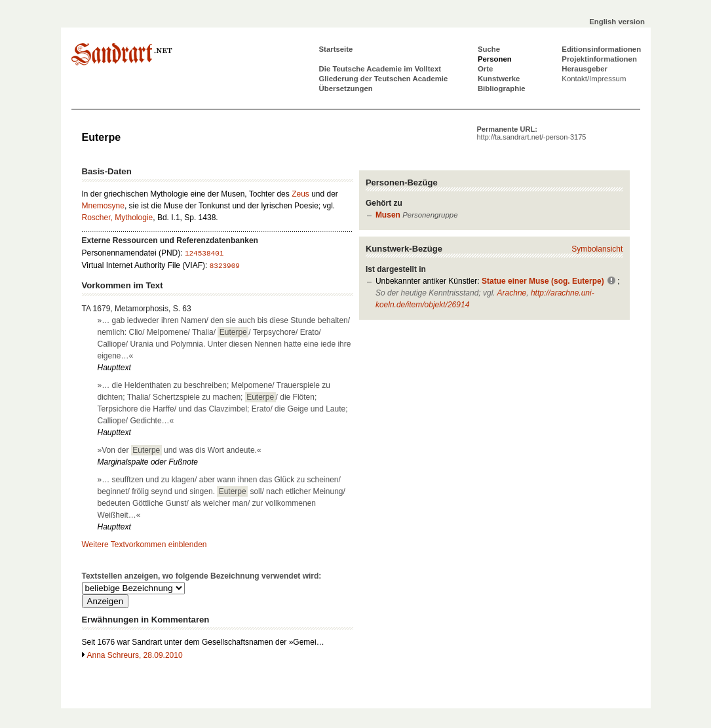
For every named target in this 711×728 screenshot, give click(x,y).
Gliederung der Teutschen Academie (384, 79)
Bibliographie (502, 88)
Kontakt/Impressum (594, 79)
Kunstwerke (499, 79)
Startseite (336, 49)
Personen (495, 59)
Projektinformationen (599, 59)
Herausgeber (585, 69)
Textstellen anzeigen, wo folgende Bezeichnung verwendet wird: (202, 576)
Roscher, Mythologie (118, 218)
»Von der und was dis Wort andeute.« (180, 450)
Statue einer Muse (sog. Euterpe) (543, 281)
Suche (489, 49)
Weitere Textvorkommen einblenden (144, 545)
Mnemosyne (103, 206)
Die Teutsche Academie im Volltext (380, 69)
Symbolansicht (597, 249)
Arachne (512, 293)
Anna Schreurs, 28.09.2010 (135, 655)
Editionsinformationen (601, 49)
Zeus (300, 194)
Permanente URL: (532, 133)
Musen (388, 215)
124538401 (204, 254)
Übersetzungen (346, 88)
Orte (485, 69)
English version (617, 22)
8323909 (225, 266)
